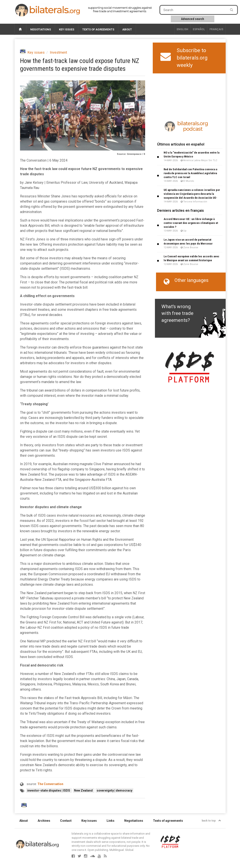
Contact (66, 821)
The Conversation (50, 784)
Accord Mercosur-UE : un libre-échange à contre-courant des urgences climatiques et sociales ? (191, 223)
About (127, 29)
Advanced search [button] (193, 19)
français (216, 29)
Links (111, 821)
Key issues (67, 29)
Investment (58, 52)
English (182, 29)
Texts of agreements (98, 29)
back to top (211, 821)
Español (199, 29)
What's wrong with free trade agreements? (177, 313)
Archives (44, 821)
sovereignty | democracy (114, 790)
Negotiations (41, 29)
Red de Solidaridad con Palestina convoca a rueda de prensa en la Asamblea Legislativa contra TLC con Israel (190, 173)
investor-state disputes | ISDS (49, 790)
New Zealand (84, 790)
